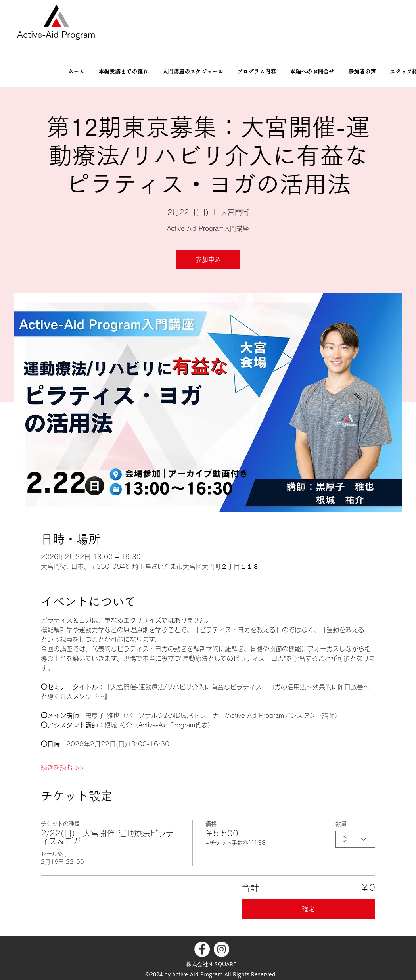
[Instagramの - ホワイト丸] (221, 949)
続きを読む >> (62, 767)
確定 (308, 909)
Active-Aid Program (56, 35)
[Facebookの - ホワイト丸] (202, 949)
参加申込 (208, 259)
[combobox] (355, 839)
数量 (341, 824)
